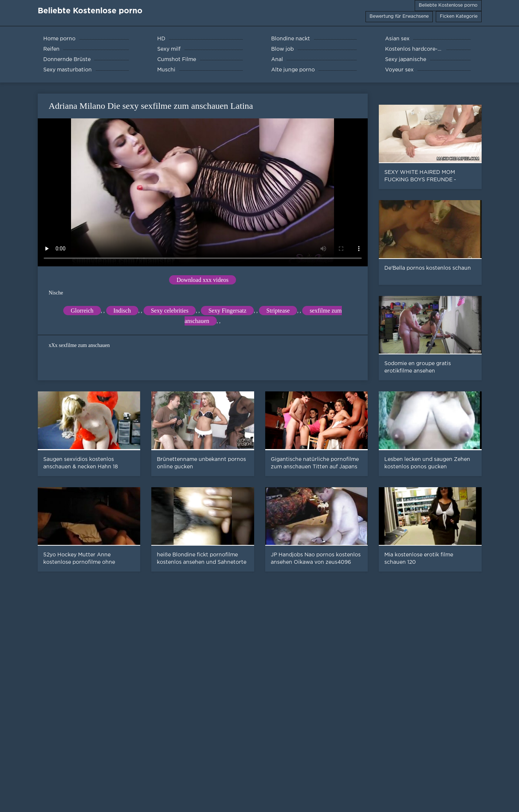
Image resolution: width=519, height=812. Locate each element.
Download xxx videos (202, 280)
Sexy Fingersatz (227, 311)
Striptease (278, 311)
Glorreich (82, 311)
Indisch (122, 311)
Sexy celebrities (170, 311)
